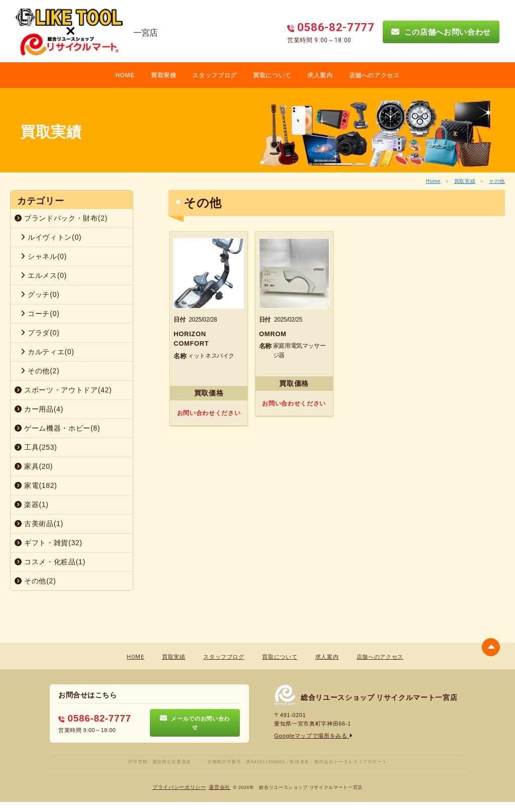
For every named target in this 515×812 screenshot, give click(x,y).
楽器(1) (32, 504)
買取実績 (465, 181)
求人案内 (320, 75)
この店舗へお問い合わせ (441, 32)
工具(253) (36, 447)
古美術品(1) (39, 524)
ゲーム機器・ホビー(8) (57, 428)
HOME (125, 75)
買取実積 (164, 75)
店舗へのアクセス (374, 75)
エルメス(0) (44, 275)
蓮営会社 (220, 787)
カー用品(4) (39, 409)
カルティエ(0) (48, 352)
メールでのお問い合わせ (195, 723)
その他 (497, 181)
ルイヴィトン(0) (51, 237)
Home (433, 181)
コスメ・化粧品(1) (50, 562)
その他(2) (40, 371)
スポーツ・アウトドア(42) (63, 390)
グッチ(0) (40, 294)
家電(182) (36, 485)
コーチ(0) (40, 314)
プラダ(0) (40, 333)
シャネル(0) (44, 256)
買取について (272, 75)
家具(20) (34, 466)
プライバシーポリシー (179, 787)
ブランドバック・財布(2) (61, 218)
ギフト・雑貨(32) (49, 543)
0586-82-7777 (93, 719)
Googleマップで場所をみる (313, 736)
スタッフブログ (214, 75)
